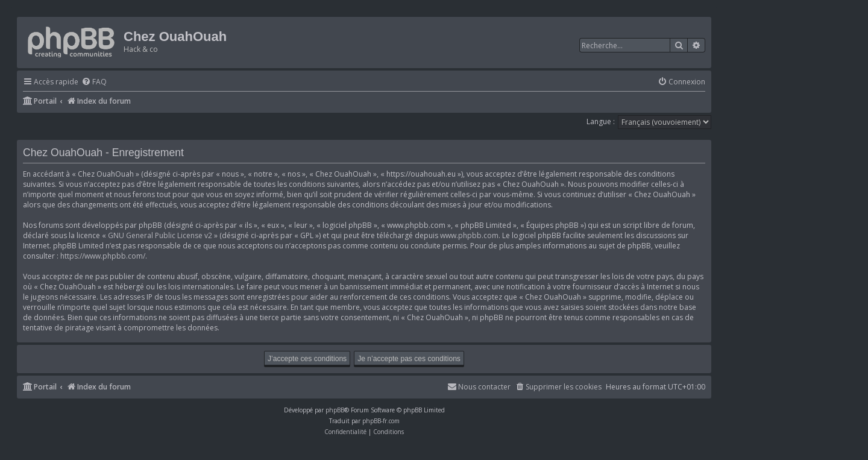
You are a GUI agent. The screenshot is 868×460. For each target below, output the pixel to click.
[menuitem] (94, 82)
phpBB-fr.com (381, 421)
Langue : (601, 121)
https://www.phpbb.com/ (103, 256)
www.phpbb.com (469, 235)
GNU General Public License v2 (160, 235)
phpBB (335, 410)
